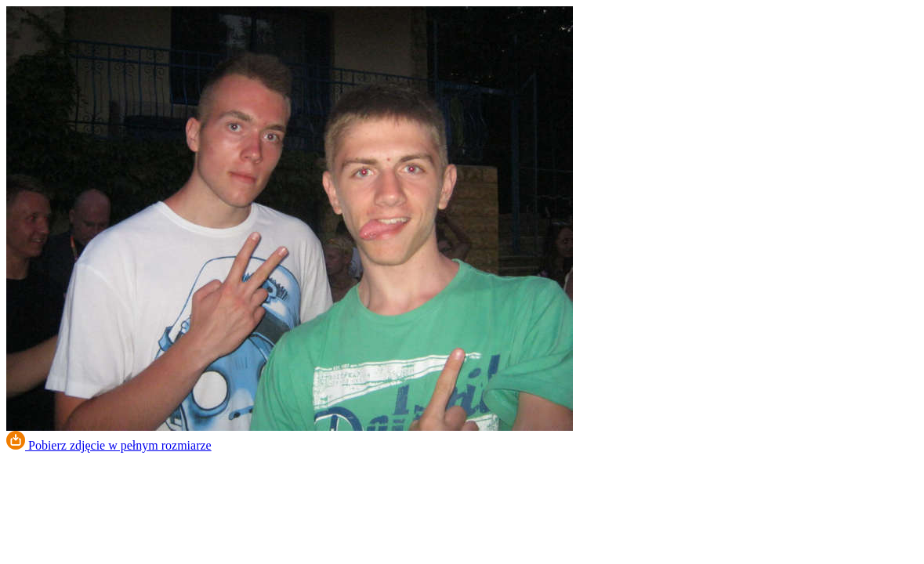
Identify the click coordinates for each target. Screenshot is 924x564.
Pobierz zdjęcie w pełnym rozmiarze (109, 445)
